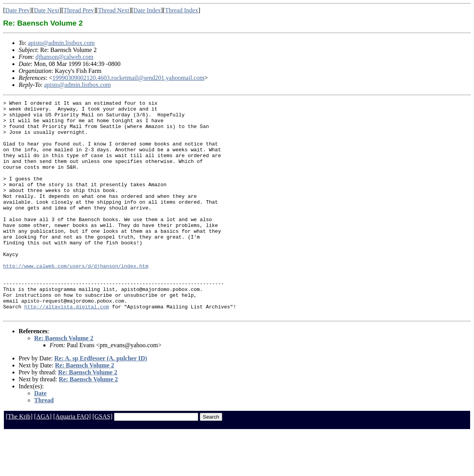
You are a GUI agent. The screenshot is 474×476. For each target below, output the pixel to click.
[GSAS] (102, 460)
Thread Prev (79, 10)
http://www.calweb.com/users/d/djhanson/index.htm (76, 299)
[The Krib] (19, 460)
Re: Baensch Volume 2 (64, 381)
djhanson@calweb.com (64, 57)
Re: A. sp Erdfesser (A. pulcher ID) (101, 401)
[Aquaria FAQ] (72, 460)
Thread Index (182, 10)
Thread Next (114, 10)
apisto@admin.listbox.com (61, 43)
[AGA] (43, 460)
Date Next (47, 10)
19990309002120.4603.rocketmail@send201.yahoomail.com (128, 78)
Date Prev (17, 10)
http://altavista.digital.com (67, 348)
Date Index (147, 10)
